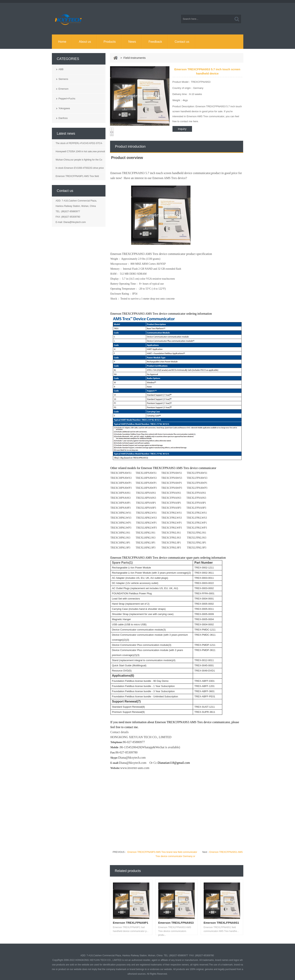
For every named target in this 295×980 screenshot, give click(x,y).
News (132, 42)
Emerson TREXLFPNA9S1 (221, 923)
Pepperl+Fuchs (67, 99)
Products (110, 42)
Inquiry (182, 129)
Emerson (64, 89)
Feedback (155, 42)
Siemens (63, 79)
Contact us (182, 42)
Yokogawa (64, 108)
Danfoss (63, 118)
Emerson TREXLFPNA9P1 (131, 923)
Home (62, 42)
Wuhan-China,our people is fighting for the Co (79, 160)
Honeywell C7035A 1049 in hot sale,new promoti (80, 151)
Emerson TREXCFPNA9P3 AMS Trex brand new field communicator (162, 852)
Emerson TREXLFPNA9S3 (176, 923)
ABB (61, 69)
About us (85, 42)
